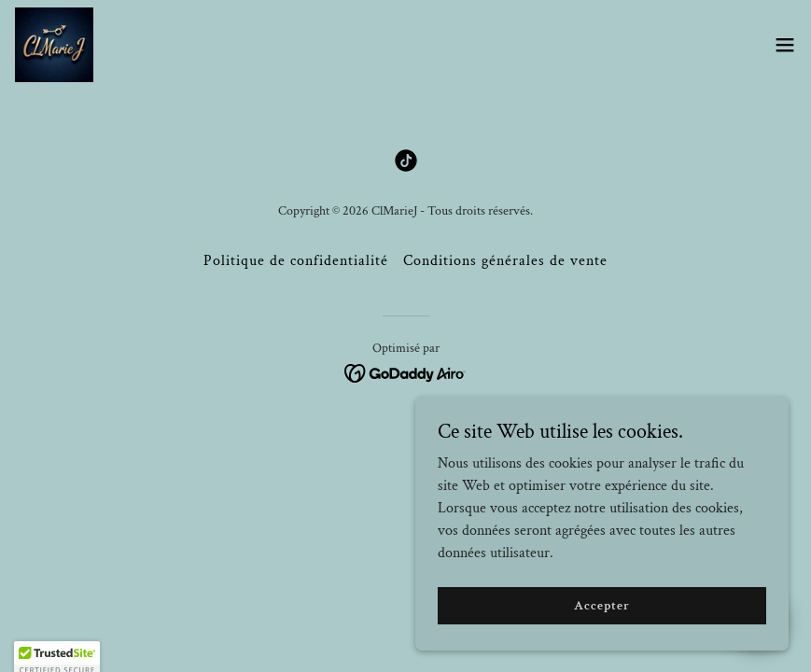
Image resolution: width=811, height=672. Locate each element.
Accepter (601, 605)
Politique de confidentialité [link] (296, 261)
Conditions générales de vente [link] (505, 261)
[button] (785, 45)
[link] (54, 45)
